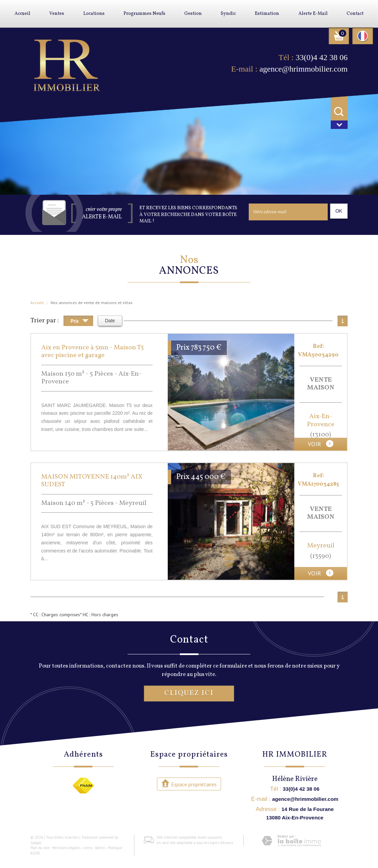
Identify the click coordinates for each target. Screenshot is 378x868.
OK (339, 211)
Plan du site (40, 848)
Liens (88, 848)
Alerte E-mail (313, 14)
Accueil (22, 14)
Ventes (57, 14)
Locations (94, 14)
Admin (100, 848)
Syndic (228, 14)
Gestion (193, 14)
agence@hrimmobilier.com (304, 69)
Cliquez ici (189, 693)
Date (110, 321)
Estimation (267, 14)
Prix (79, 322)
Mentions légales (66, 848)
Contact (355, 14)
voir (321, 444)
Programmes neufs (144, 14)
